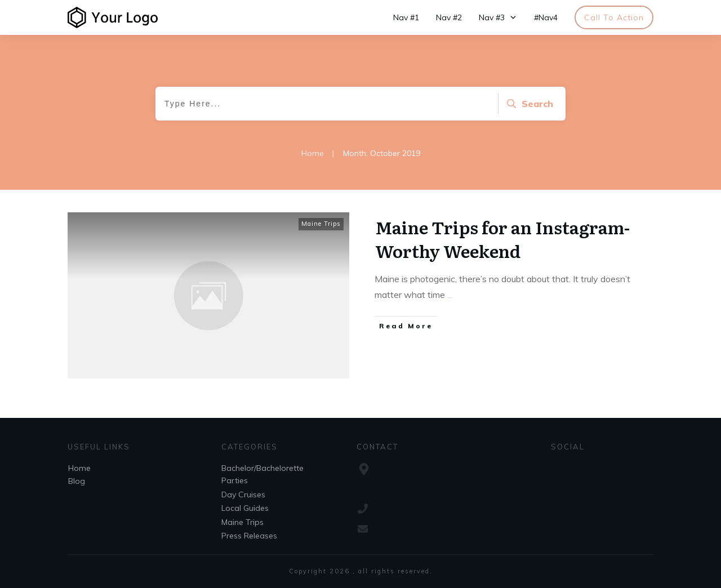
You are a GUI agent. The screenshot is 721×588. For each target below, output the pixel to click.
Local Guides (245, 508)
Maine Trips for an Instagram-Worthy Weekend (502, 239)
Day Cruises (243, 495)
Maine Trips (321, 224)
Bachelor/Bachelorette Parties (262, 474)
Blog (77, 481)
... (450, 295)
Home (79, 468)
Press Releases (249, 536)
